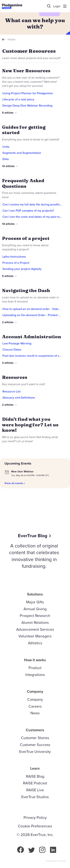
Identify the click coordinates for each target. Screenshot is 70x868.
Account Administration (32, 337)
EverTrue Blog (33, 536)
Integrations (35, 675)
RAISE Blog (35, 776)
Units (6, 147)
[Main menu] (65, 6)
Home (12, 39)
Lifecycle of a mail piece (18, 99)
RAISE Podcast (35, 783)
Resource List (11, 391)
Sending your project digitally (22, 269)
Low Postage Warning (17, 343)
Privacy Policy (35, 818)
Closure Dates (12, 350)
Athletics (35, 643)
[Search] (49, 6)
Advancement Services (35, 629)
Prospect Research (35, 616)
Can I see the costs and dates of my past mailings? (36, 217)
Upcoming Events (18, 463)
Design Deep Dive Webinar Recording (27, 106)
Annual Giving (35, 609)
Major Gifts (35, 602)
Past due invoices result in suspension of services (36, 356)
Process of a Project (16, 263)
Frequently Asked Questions (23, 183)
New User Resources (26, 71)
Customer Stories (35, 738)
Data (6, 159)
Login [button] (57, 6)
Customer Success (35, 745)
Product (35, 668)
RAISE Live (35, 790)
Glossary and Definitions (19, 398)
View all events (14, 483)
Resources (15, 377)
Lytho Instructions (14, 257)
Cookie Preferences (35, 826)
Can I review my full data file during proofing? (33, 204)
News (35, 713)
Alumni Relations (35, 623)
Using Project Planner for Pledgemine (28, 93)
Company (35, 699)
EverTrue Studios (35, 797)
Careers (35, 706)
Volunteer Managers (35, 636)
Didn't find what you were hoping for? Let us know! (30, 425)
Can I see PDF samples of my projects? (28, 211)
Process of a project (26, 238)
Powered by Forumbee (56, 861)
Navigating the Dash (26, 290)
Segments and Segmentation (22, 153)
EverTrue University (35, 752)
